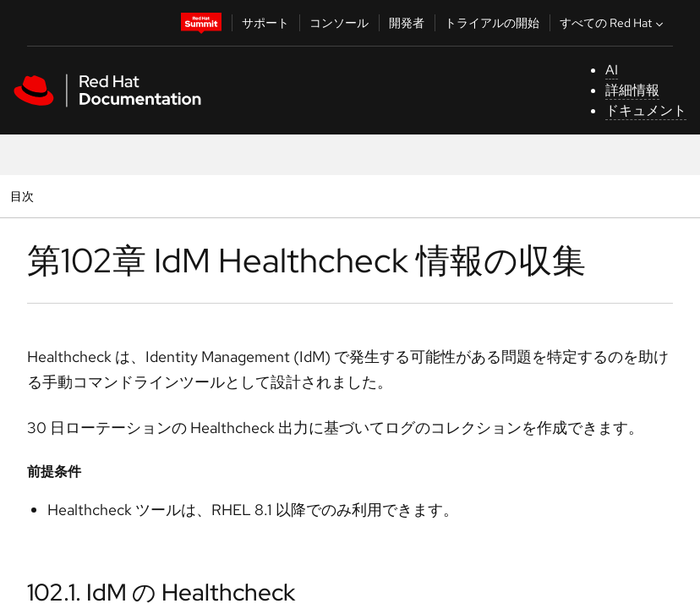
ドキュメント (646, 110)
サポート (265, 23)
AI (612, 70)
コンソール (339, 23)
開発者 (407, 23)
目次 (24, 196)
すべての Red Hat (613, 23)
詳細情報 (632, 90)
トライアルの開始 (492, 23)
